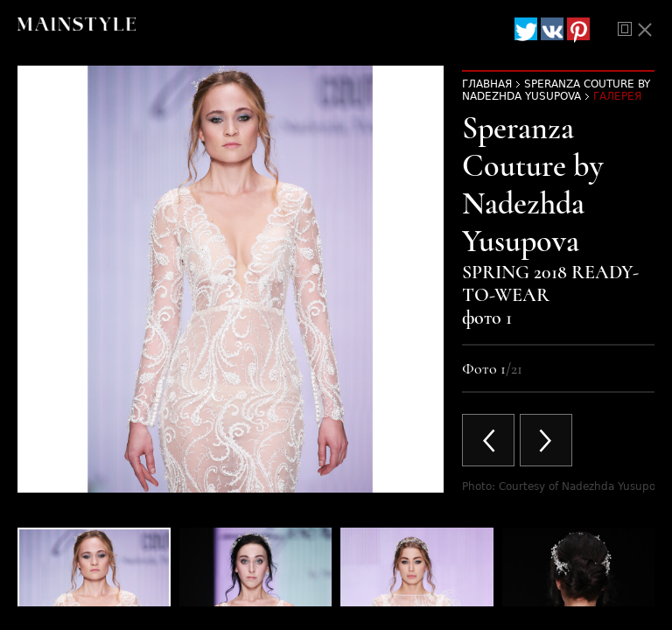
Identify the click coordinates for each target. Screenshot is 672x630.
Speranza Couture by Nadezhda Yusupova (556, 90)
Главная (487, 84)
